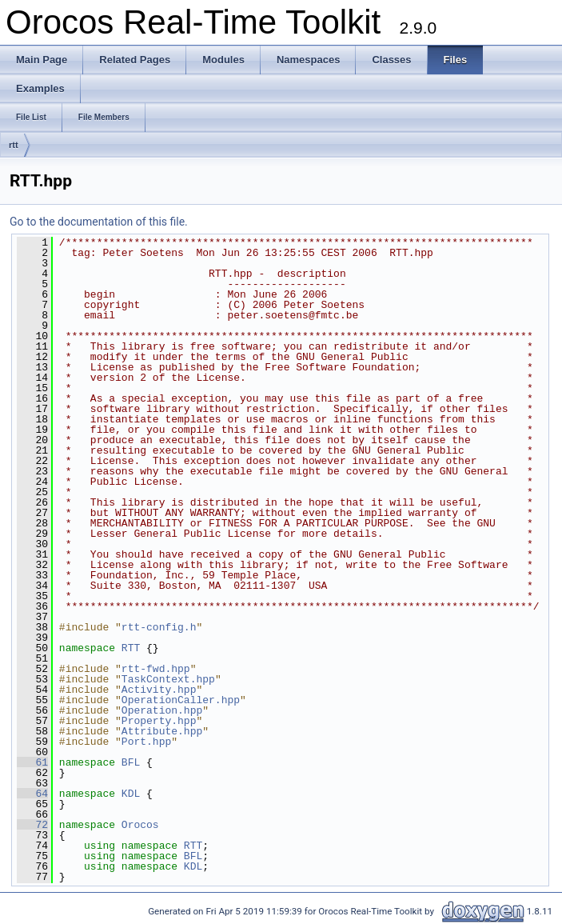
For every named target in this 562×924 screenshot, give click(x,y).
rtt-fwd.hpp (156, 669)
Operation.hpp (162, 710)
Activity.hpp (159, 690)
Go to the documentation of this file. (99, 222)
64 (32, 794)
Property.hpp (159, 721)
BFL (131, 762)
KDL (131, 794)
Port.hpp (146, 742)
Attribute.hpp (162, 731)
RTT (131, 648)
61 (32, 762)
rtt (14, 145)
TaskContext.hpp (168, 679)
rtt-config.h (159, 627)
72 (32, 825)
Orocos (140, 825)
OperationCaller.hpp (181, 700)
